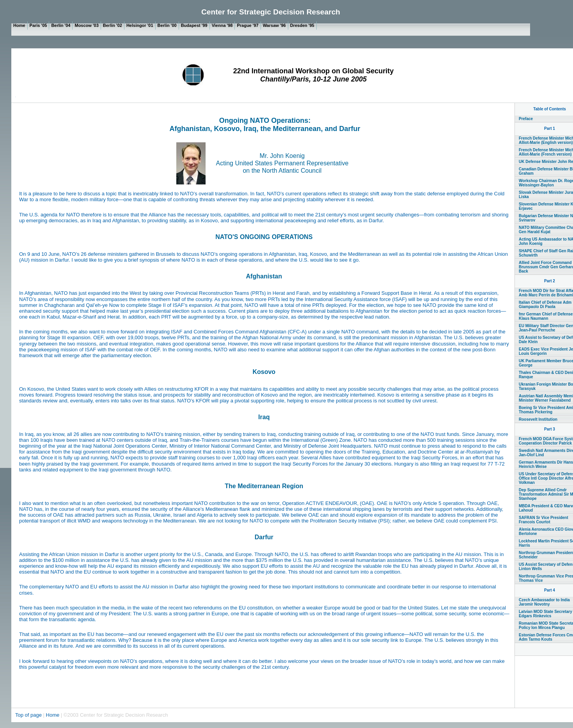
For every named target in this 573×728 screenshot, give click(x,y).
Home (53, 715)
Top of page (29, 715)
